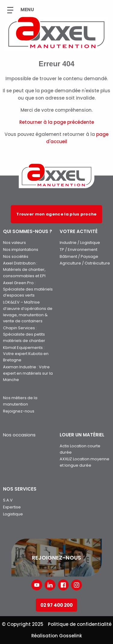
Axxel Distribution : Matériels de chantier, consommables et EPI (24, 269)
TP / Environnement (78, 250)
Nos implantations (21, 250)
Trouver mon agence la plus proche (56, 214)
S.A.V (8, 500)
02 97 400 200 (56, 605)
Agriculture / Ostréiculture (85, 263)
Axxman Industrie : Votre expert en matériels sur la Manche (28, 373)
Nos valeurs (14, 243)
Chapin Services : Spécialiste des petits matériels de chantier (24, 334)
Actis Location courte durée (80, 449)
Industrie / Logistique (80, 243)
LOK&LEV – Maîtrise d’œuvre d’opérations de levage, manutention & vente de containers (28, 312)
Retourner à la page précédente (57, 122)
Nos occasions (19, 435)
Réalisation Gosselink (57, 636)
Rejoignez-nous (19, 411)
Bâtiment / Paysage (79, 256)
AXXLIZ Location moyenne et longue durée (85, 462)
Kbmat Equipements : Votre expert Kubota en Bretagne (26, 354)
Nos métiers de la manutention (20, 401)
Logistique (13, 514)
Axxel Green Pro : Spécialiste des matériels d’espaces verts (28, 289)
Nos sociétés (16, 256)
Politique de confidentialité (80, 624)
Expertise (12, 507)
